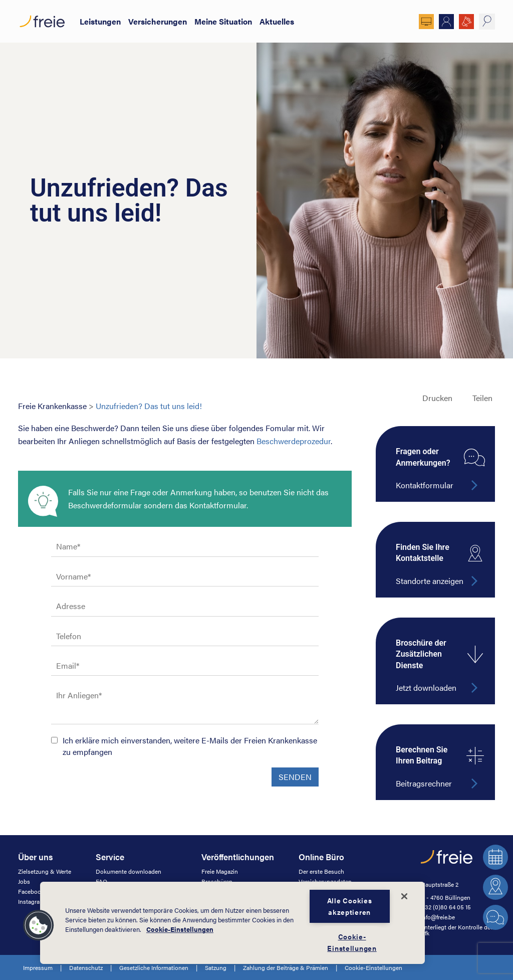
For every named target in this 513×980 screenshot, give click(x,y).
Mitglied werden (446, 22)
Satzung (216, 967)
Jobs (24, 881)
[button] (39, 925)
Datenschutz (86, 967)
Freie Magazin (220, 871)
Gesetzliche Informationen (154, 967)
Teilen (482, 398)
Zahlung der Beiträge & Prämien (286, 967)
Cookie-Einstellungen (373, 967)
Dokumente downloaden (129, 871)
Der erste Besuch (321, 871)
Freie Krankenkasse (52, 406)
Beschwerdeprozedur (294, 441)
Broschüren (217, 881)
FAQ (101, 881)
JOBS (466, 22)
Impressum (38, 967)
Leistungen (100, 21)
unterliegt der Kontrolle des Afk (457, 930)
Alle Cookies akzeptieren (350, 906)
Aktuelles (277, 21)
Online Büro (426, 22)
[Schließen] (404, 896)
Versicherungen (158, 21)
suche (487, 22)
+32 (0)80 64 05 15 (446, 907)
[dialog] (232, 923)
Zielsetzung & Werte (45, 871)
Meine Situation (223, 21)
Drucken (437, 398)
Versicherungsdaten (325, 881)
